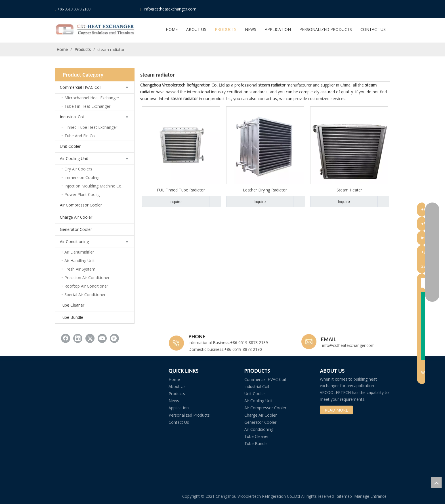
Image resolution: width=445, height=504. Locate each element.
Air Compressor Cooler (81, 205)
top (436, 483)
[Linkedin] (353, 9)
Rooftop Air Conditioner (86, 286)
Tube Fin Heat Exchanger (87, 106)
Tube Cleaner (72, 305)
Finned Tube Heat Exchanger (91, 127)
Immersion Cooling (82, 177)
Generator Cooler (76, 229)
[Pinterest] (385, 9)
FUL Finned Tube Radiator (181, 190)
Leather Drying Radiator (265, 190)
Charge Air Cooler (76, 217)
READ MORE (336, 410)
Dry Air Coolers (78, 169)
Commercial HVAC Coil (81, 87)
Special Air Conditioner (85, 295)
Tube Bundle (72, 317)
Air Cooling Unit (74, 158)
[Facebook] (342, 9)
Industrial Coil (72, 117)
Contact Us (179, 422)
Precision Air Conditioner (87, 278)
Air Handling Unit (80, 261)
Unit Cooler (70, 146)
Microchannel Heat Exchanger (92, 98)
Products (177, 394)
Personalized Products (189, 415)
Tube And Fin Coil (80, 136)
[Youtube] (374, 9)
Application (179, 408)
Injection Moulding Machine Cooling (97, 186)
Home (174, 379)
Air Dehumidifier (79, 252)
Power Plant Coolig (82, 194)
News (174, 401)
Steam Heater (349, 190)
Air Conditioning (74, 242)
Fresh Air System (80, 269)
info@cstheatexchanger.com (170, 9)
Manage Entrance (370, 496)
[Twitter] (364, 9)
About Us (177, 386)
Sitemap (344, 496)
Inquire (162, 201)
